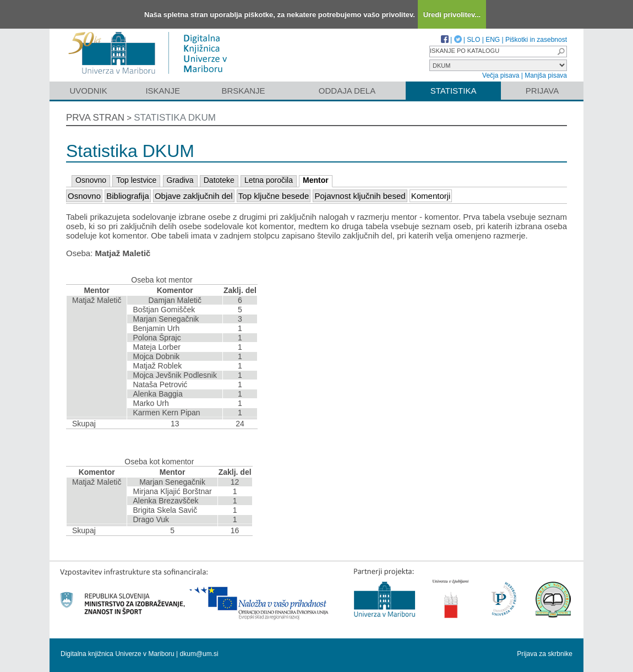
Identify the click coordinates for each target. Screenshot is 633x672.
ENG (493, 40)
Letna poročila (269, 180)
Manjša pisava (546, 75)
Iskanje (163, 91)
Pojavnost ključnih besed (360, 196)
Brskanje (243, 91)
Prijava (542, 91)
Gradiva (180, 180)
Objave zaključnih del (194, 196)
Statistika (454, 91)
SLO (473, 40)
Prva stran (95, 118)
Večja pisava (501, 75)
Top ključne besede (274, 196)
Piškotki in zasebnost (536, 40)
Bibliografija (128, 196)
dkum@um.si (199, 654)
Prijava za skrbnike (545, 654)
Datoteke (219, 180)
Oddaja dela (347, 91)
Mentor (316, 180)
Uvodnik (88, 91)
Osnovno (91, 180)
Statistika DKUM (175, 118)
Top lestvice (136, 180)
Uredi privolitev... (452, 15)
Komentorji (431, 196)
